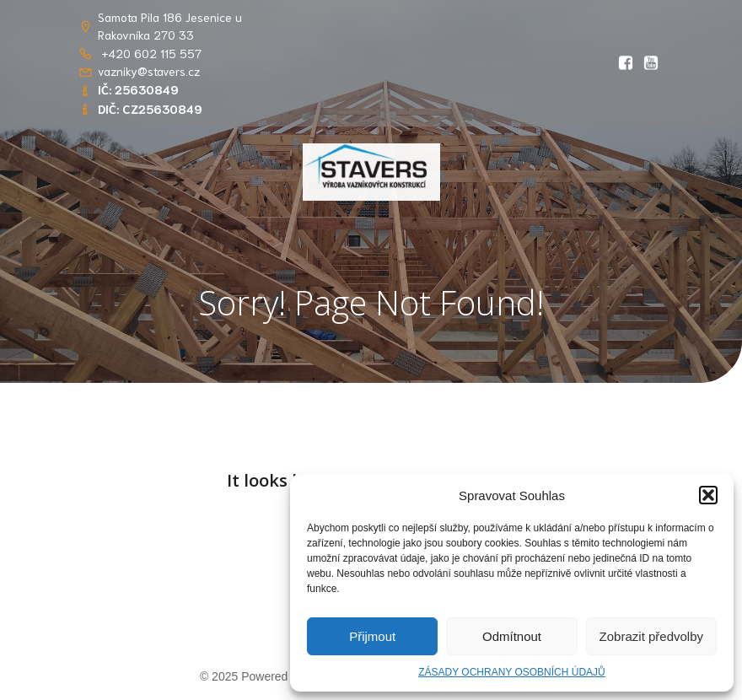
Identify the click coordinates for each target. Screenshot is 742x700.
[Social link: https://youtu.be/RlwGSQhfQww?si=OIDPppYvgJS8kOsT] (651, 63)
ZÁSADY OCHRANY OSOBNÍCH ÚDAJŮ (512, 672)
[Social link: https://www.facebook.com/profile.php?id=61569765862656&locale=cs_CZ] (626, 63)
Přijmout (372, 636)
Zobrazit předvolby (651, 636)
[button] (708, 495)
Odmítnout (512, 636)
